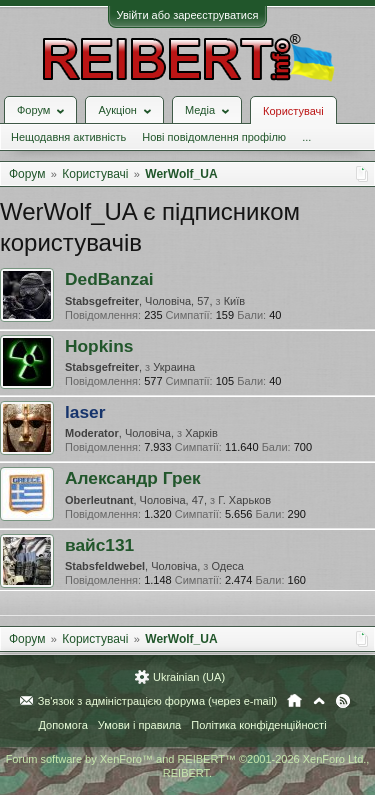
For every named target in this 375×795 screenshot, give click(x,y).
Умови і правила (139, 725)
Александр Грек (133, 478)
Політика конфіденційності (258, 725)
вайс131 (99, 545)
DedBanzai (109, 279)
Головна (294, 701)
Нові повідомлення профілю (214, 137)
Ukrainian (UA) (189, 677)
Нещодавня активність (68, 137)
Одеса (227, 566)
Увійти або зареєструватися (188, 15)
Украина (174, 367)
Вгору (319, 701)
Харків (201, 433)
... (306, 137)
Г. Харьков (244, 500)
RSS (343, 701)
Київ (234, 301)
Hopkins (99, 346)
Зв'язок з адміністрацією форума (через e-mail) (158, 701)
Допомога (62, 725)
